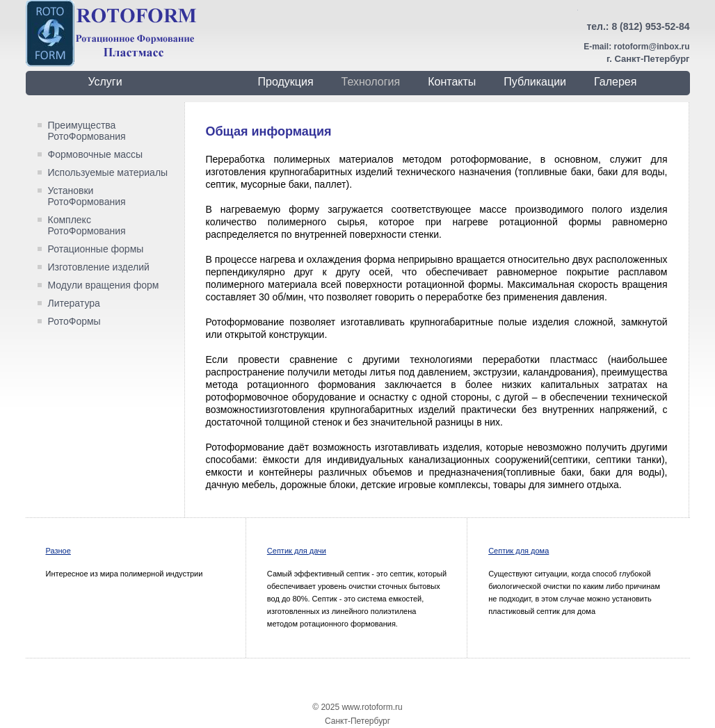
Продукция (286, 82)
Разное (58, 551)
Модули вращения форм (104, 285)
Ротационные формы (96, 249)
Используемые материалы (108, 172)
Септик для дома (519, 551)
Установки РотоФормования (87, 196)
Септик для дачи (297, 551)
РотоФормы (74, 321)
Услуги (105, 82)
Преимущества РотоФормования (87, 131)
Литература (74, 303)
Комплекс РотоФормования (87, 225)
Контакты (452, 82)
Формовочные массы (96, 154)
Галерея (615, 82)
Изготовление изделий (99, 267)
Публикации (535, 82)
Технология (371, 82)
